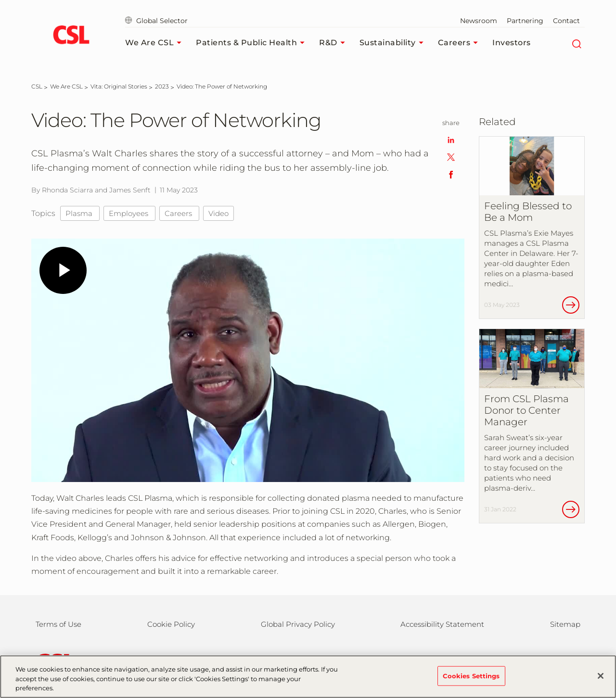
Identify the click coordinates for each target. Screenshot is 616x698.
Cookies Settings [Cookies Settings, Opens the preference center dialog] (471, 675)
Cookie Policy (171, 624)
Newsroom (479, 21)
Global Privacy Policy (298, 624)
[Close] (601, 676)
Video (218, 213)
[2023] (162, 86)
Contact (566, 21)
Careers (461, 43)
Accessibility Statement (442, 624)
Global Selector (156, 21)
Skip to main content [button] (0, 0)
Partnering (525, 21)
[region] (308, 677)
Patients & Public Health (253, 43)
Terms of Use (58, 624)
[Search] (576, 43)
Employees (129, 213)
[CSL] (37, 86)
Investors (512, 43)
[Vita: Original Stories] (119, 86)
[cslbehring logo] (71, 36)
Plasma (80, 213)
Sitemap (565, 624)
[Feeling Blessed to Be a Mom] (532, 228)
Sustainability (394, 43)
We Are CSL (156, 43)
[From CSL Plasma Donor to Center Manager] (532, 426)
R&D (334, 43)
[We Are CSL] (66, 86)
